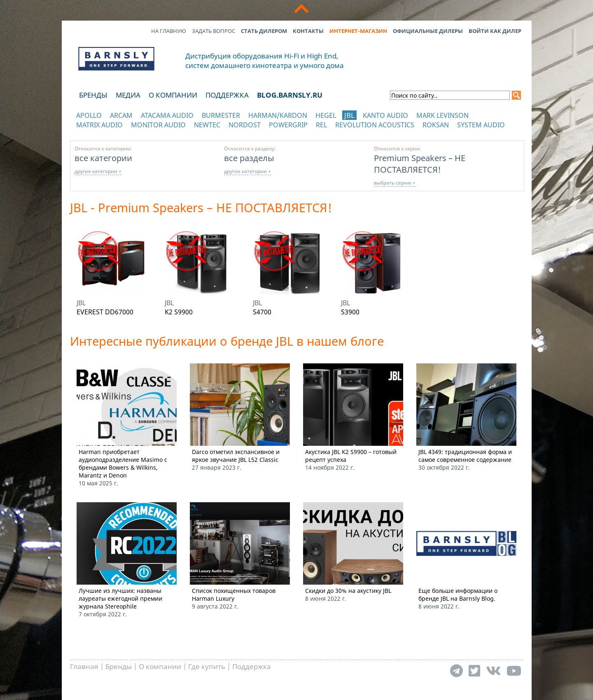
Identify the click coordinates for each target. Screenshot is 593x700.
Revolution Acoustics (375, 125)
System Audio (481, 125)
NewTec (207, 125)
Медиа (128, 95)
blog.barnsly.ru (290, 95)
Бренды (93, 95)
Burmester (221, 115)
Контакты (308, 31)
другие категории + (98, 171)
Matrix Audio (99, 125)
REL (321, 125)
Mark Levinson (442, 115)
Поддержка (227, 95)
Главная (84, 666)
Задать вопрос (214, 31)
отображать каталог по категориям (117, 133)
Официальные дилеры (428, 31)
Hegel (326, 115)
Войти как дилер (495, 31)
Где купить (207, 666)
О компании (173, 95)
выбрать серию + (395, 183)
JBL (349, 115)
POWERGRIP (288, 125)
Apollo (89, 115)
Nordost (245, 125)
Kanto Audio (385, 115)
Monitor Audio (158, 125)
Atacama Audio (167, 115)
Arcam (121, 115)
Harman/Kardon (278, 115)
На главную (169, 31)
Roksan (436, 125)
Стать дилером (264, 31)
